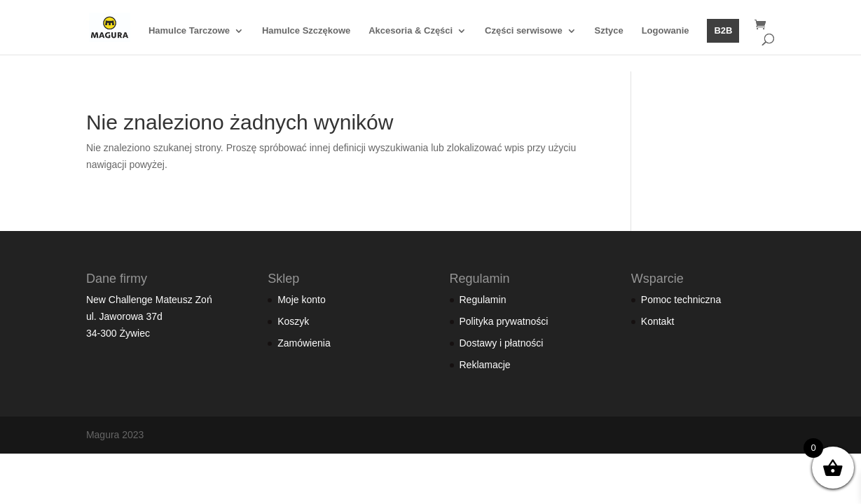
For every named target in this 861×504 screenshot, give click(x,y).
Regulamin (483, 300)
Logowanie (666, 31)
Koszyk (293, 321)
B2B (723, 30)
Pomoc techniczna (681, 300)
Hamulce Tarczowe (189, 31)
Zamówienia (304, 343)
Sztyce (609, 31)
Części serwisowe (524, 31)
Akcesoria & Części (411, 31)
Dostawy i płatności (502, 343)
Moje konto (301, 300)
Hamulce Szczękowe (306, 31)
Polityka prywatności (504, 321)
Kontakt (657, 321)
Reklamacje (485, 365)
